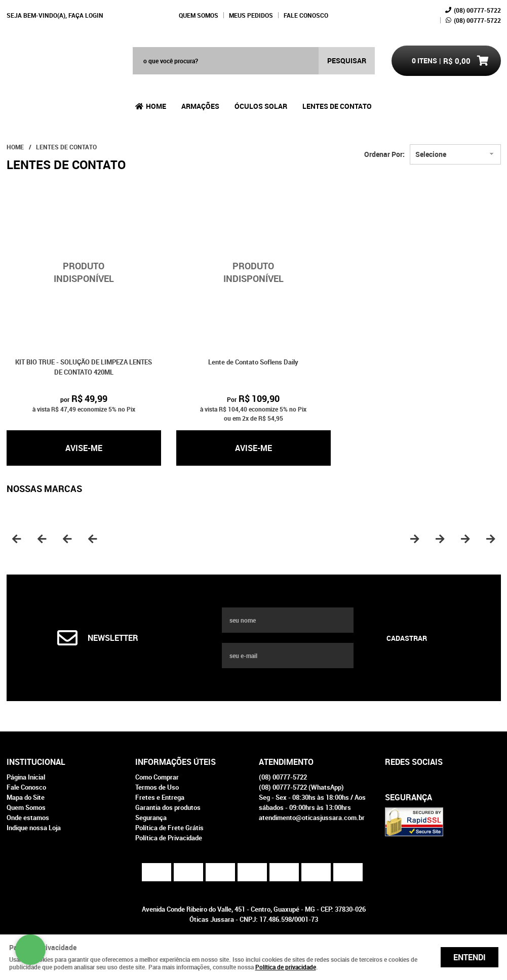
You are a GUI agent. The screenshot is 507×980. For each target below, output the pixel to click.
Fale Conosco (306, 15)
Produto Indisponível (84, 272)
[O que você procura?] (347, 61)
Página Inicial (26, 777)
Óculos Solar (261, 106)
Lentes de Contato (337, 106)
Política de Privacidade (169, 838)
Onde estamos (28, 818)
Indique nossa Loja (34, 828)
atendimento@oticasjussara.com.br (312, 818)
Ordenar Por (383, 154)
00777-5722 (477, 10)
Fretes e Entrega (160, 797)
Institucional (36, 762)
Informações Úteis (175, 762)
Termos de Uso (157, 787)
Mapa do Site (26, 797)
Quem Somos (199, 15)
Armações (200, 106)
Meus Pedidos (251, 15)
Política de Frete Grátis (169, 828)
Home (156, 106)
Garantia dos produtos (168, 807)
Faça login (86, 15)
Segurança (151, 818)
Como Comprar (157, 777)
